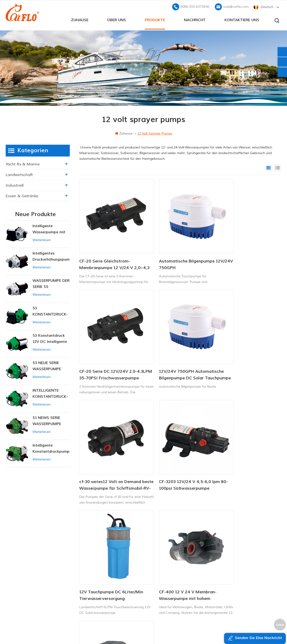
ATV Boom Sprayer (158, 570)
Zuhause (80, 19)
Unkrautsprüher (155, 586)
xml (100, 583)
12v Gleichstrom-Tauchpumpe (166, 562)
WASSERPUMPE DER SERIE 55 (51, 283)
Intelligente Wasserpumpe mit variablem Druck (49, 228)
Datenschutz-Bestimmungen (115, 591)
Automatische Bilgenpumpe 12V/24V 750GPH (175, 252)
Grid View (269, 167)
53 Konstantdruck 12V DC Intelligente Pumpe (50, 338)
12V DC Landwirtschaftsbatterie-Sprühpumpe (241, 449)
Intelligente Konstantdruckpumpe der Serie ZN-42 (51, 448)
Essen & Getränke (22, 195)
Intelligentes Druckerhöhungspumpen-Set (51, 256)
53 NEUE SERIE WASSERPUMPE (47, 365)
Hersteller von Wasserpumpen (167, 578)
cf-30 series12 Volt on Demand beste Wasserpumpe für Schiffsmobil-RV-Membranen (178, 351)
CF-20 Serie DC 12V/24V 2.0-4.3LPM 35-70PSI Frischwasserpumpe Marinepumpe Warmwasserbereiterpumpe (244, 252)
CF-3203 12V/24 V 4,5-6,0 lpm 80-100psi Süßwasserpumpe (245, 350)
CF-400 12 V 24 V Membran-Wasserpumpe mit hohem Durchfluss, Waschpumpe (176, 449)
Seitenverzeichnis (110, 575)
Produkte (155, 19)
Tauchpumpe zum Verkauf (164, 594)
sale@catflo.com (236, 6)
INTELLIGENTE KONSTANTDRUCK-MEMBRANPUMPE (50, 393)
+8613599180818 (233, 553)
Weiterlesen (42, 239)
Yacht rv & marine (23, 163)
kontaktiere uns (242, 19)
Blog (100, 567)
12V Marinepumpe (158, 538)
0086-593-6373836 (195, 6)
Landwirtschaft (19, 174)
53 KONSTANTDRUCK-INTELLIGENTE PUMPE (50, 311)
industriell (15, 185)
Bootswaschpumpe (158, 546)
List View (278, 167)
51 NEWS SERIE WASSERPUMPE (47, 420)
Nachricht (195, 19)
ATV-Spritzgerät (156, 554)
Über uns (117, 19)
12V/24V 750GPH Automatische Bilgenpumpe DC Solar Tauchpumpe (107, 351)
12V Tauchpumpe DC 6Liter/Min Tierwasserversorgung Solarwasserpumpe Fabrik (106, 449)
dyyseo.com (234, 629)
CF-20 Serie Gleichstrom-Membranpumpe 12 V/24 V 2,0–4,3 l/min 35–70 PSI (106, 252)
